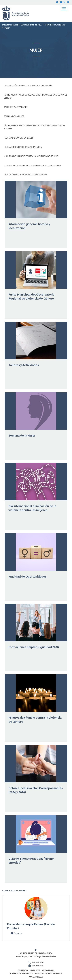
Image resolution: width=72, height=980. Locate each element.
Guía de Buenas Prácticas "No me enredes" (26, 175)
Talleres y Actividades (16, 107)
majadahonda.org (10, 25)
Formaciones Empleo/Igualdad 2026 (23, 147)
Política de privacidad (21, 974)
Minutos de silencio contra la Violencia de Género (31, 156)
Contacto (23, 970)
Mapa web (35, 970)
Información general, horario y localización (28, 86)
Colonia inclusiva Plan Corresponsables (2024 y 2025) (32, 165)
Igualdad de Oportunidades (19, 138)
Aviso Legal (48, 970)
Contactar (17, 933)
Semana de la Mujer (14, 116)
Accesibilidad (36, 977)
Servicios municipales (55, 25)
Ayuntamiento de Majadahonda (36, 25)
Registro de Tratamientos (49, 974)
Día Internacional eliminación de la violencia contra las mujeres (34, 127)
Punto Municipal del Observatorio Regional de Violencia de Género (36, 96)
